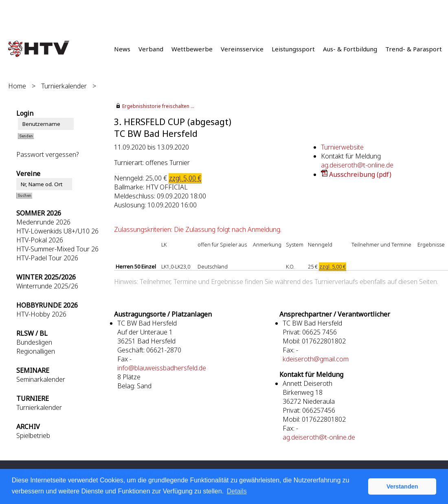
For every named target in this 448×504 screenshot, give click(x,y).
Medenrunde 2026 (43, 222)
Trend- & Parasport (414, 49)
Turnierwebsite (342, 147)
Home (17, 86)
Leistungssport (293, 49)
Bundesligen (34, 342)
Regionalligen (36, 351)
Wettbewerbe (192, 49)
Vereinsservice (242, 49)
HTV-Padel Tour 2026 (47, 258)
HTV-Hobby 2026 (41, 314)
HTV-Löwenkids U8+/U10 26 (57, 231)
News (122, 49)
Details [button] (237, 491)
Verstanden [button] (402, 486)
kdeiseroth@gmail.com (316, 359)
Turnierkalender (64, 86)
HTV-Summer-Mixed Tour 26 (57, 249)
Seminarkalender (41, 379)
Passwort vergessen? (47, 154)
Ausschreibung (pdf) (360, 174)
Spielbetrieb (33, 436)
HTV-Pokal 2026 (40, 240)
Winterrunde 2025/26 (47, 286)
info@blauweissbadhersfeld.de (162, 368)
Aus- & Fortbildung (350, 49)
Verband (151, 49)
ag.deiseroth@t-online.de (357, 165)
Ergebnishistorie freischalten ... (158, 106)
